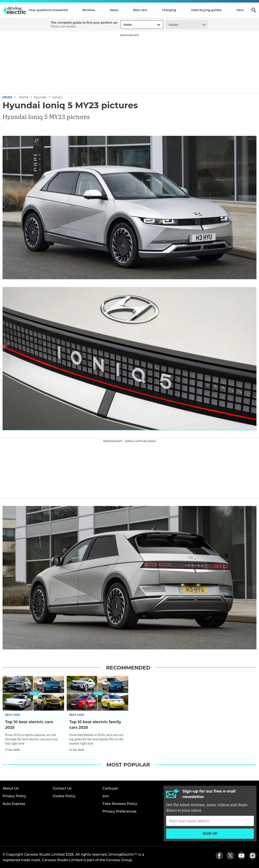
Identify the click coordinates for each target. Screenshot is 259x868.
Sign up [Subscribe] (210, 834)
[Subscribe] (210, 821)
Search (254, 10)
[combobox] (123, 25)
